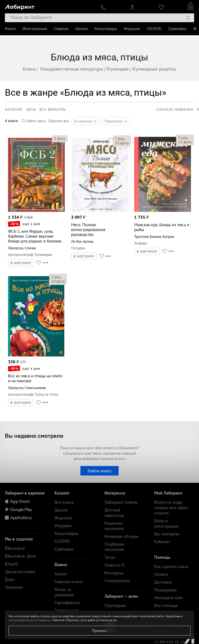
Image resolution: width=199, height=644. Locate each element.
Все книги (64, 502)
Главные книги (69, 582)
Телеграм (14, 587)
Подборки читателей (114, 547)
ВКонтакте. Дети (20, 556)
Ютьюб (11, 564)
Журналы (63, 518)
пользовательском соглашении (30, 620)
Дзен (10, 579)
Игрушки (132, 29)
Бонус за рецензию (64, 592)
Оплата (161, 574)
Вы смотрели (167, 534)
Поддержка (165, 590)
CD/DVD (154, 29)
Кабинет (162, 542)
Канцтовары (106, 29)
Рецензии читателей (114, 526)
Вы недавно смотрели (34, 436)
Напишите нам (168, 598)
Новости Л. (115, 565)
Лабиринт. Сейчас (121, 502)
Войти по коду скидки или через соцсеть (171, 508)
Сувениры (177, 29)
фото (60, 139)
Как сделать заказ (171, 566)
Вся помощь (166, 605)
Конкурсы (114, 573)
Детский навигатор (114, 513)
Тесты (110, 557)
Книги (10, 29)
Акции (61, 574)
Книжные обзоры (121, 536)
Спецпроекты (117, 581)
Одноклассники (20, 572)
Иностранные (35, 29)
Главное (61, 29)
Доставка (163, 582)
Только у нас (66, 610)
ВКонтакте (15, 548)
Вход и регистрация (166, 523)
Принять (99, 631)
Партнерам (115, 605)
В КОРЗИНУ (21, 263)
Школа (81, 29)
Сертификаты (67, 602)
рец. (120, 139)
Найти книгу (99, 471)
